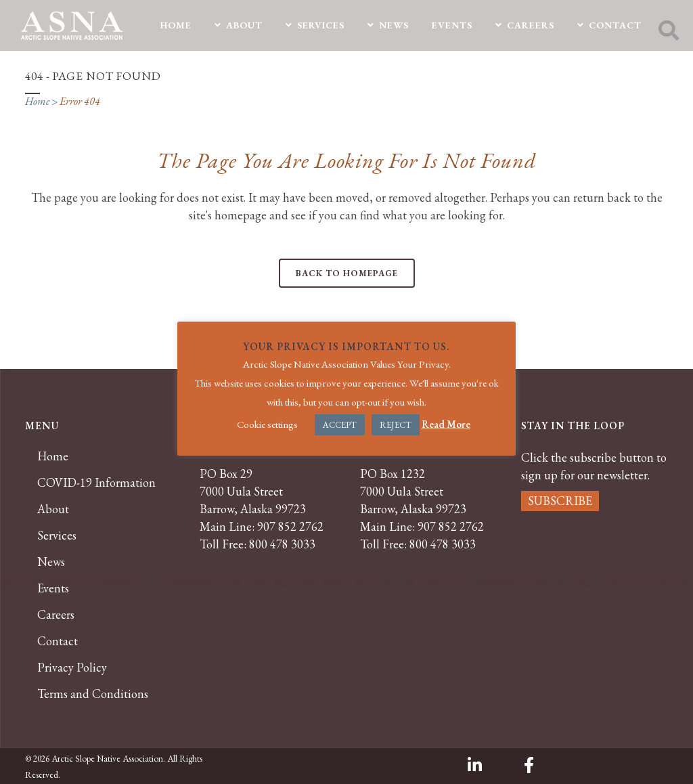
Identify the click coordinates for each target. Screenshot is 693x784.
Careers (56, 615)
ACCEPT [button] (340, 425)
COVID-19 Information (96, 483)
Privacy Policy (72, 668)
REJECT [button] (396, 425)
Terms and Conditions (93, 694)
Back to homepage (347, 273)
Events (53, 588)
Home (37, 101)
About (53, 509)
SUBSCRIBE (560, 501)
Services (57, 536)
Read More (446, 424)
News (51, 562)
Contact (58, 641)
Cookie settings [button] (267, 424)
